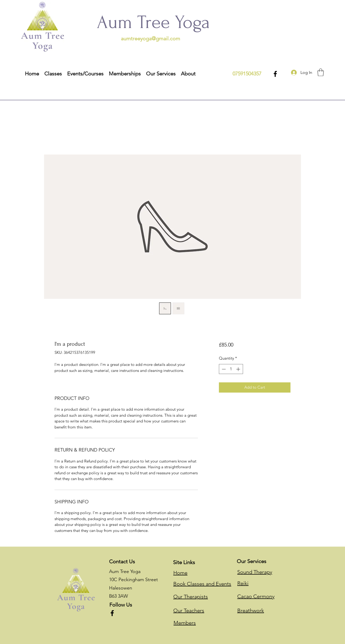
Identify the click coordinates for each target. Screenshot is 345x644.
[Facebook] (275, 74)
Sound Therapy (255, 572)
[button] (161, 73)
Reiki (243, 583)
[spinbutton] (231, 369)
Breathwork (251, 610)
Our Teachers (189, 610)
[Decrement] (223, 369)
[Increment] (239, 369)
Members (185, 623)
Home (180, 573)
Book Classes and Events (202, 584)
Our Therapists (191, 597)
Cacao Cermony (256, 596)
